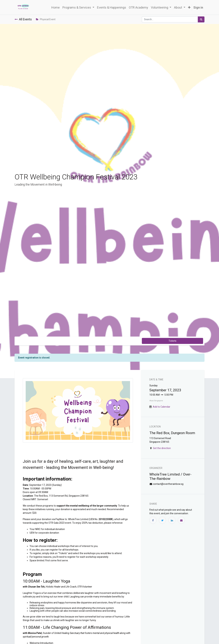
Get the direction (162, 448)
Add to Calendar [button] (162, 407)
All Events (23, 19)
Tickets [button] (172, 341)
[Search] (201, 19)
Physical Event (46, 19)
